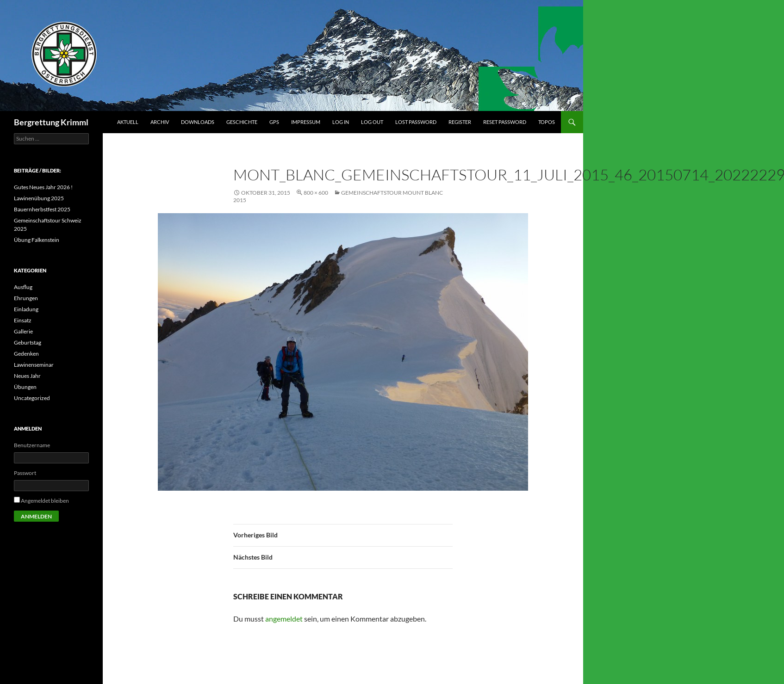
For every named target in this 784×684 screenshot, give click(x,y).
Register (460, 122)
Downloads (198, 122)
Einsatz (23, 320)
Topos (547, 122)
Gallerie (23, 331)
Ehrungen (26, 298)
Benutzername (32, 445)
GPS (274, 122)
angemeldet (284, 619)
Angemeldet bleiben (45, 501)
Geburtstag (28, 342)
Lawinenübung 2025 (39, 198)
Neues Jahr (27, 376)
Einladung (26, 309)
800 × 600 (316, 193)
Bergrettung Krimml (51, 122)
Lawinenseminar (34, 365)
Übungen (25, 387)
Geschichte (242, 122)
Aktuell (128, 122)
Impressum (306, 122)
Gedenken (26, 354)
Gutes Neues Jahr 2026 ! (43, 187)
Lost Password (416, 122)
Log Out (372, 122)
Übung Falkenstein (37, 240)
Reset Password (505, 122)
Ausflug (23, 287)
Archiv (160, 122)
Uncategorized (32, 398)
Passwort (25, 473)
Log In (341, 122)
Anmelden (36, 516)
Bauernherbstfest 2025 (42, 209)
